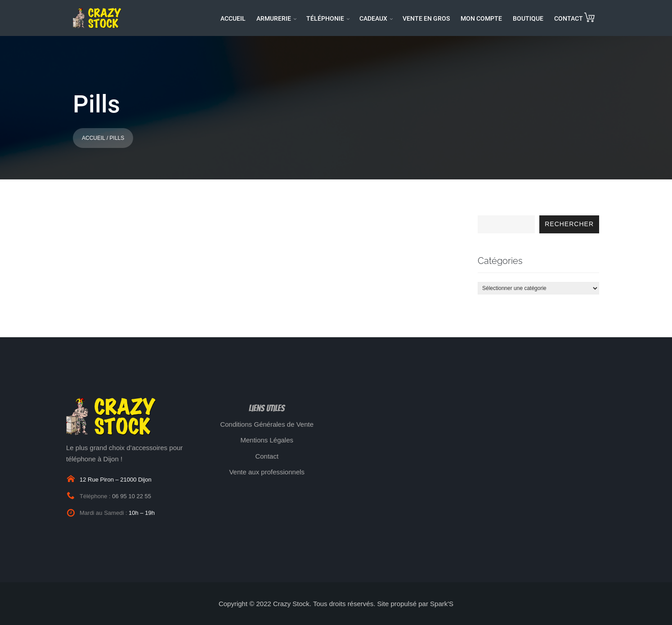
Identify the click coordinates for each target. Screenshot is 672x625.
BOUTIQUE (528, 18)
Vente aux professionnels (267, 472)
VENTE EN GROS (426, 18)
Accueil (94, 138)
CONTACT (569, 18)
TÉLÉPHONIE (325, 18)
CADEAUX (373, 18)
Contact (267, 456)
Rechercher (569, 224)
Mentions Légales (267, 440)
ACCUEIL (233, 18)
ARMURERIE (274, 18)
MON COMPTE (481, 18)
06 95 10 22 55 (132, 496)
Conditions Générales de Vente (267, 424)
